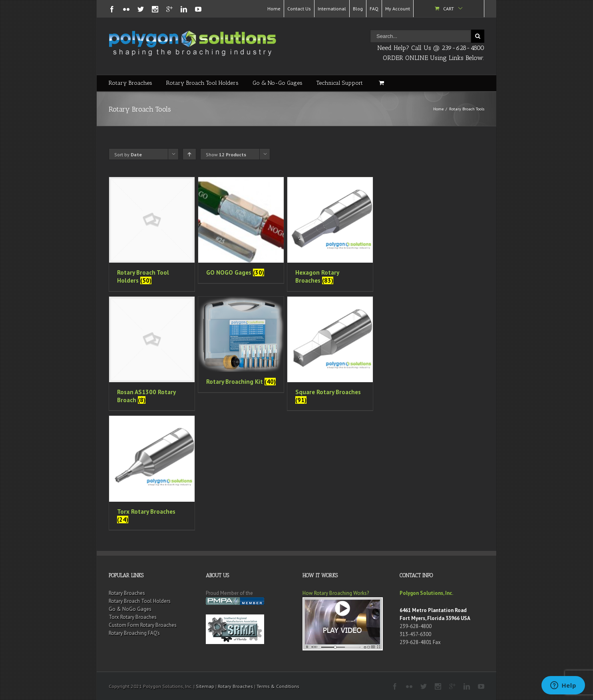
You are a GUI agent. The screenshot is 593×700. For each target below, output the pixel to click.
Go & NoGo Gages (130, 609)
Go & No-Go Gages (278, 83)
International (332, 9)
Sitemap (205, 686)
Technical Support (340, 83)
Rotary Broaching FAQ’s (134, 633)
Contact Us (299, 9)
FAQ (374, 9)
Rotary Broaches (130, 83)
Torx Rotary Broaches (133, 617)
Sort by (128, 155)
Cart (449, 9)
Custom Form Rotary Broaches (143, 625)
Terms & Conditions (278, 686)
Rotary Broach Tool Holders (202, 83)
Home (274, 9)
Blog (358, 9)
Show (226, 155)
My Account (398, 9)
